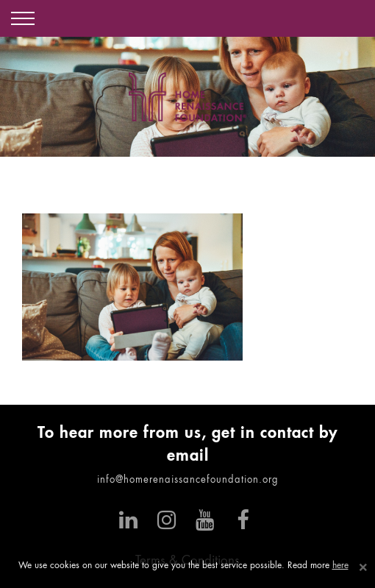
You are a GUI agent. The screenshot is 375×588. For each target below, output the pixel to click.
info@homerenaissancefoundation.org (188, 480)
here (340, 566)
